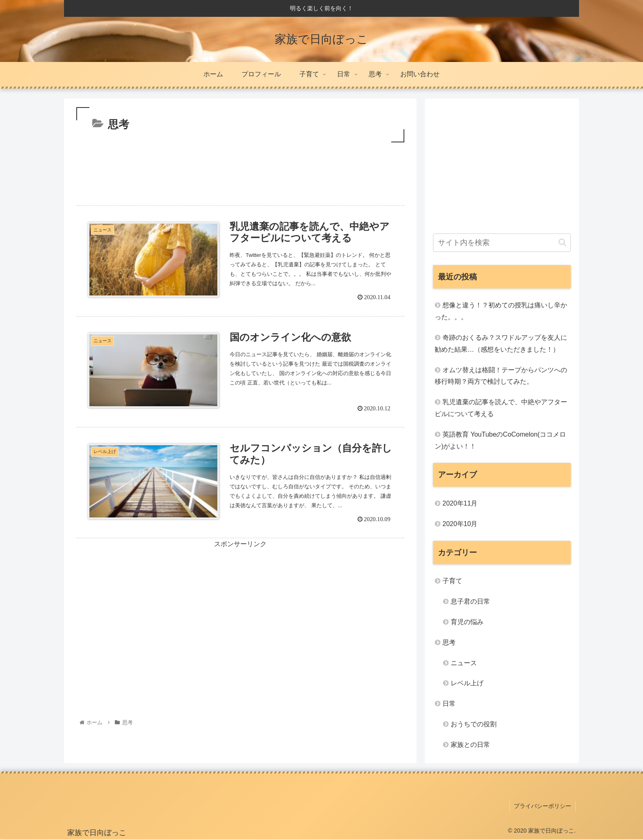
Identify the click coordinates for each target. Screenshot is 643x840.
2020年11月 (460, 503)
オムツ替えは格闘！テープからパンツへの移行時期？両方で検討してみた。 (501, 376)
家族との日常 (470, 745)
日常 (449, 704)
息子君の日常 (470, 601)
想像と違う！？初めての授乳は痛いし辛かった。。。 (501, 311)
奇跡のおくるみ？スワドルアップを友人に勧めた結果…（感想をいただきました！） (501, 343)
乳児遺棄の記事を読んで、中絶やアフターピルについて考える (501, 408)
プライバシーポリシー (543, 806)
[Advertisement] (240, 171)
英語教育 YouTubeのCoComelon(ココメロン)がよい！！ (500, 440)
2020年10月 (460, 524)
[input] (502, 243)
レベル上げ (467, 683)
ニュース (464, 663)
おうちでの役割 (474, 724)
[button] (562, 242)
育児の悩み (467, 622)
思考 (449, 642)
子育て (452, 581)
